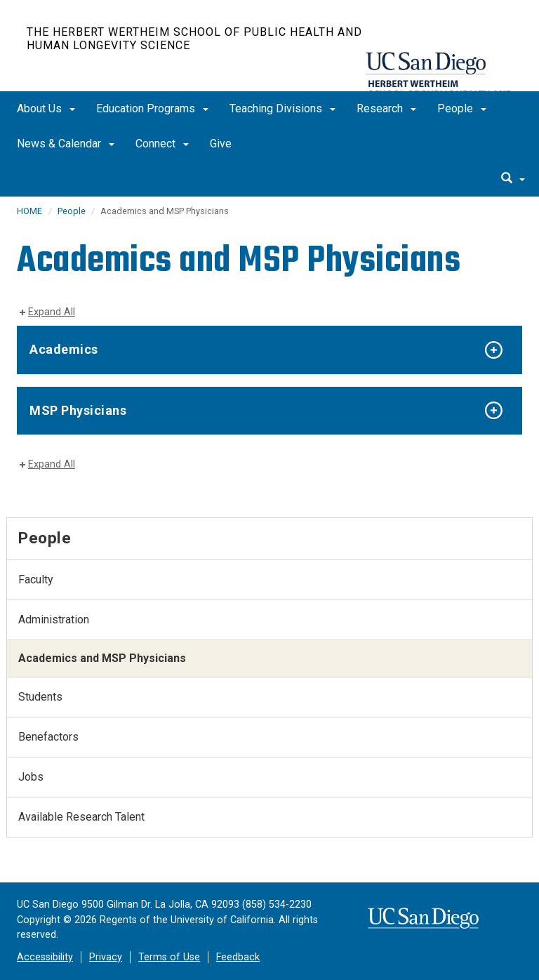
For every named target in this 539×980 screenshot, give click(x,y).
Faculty (36, 580)
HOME (29, 211)
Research (386, 108)
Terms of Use (169, 957)
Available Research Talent (81, 817)
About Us (46, 108)
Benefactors (48, 737)
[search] (513, 179)
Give (221, 144)
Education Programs (152, 108)
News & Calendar (66, 144)
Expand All (52, 312)
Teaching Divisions (282, 108)
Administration (54, 620)
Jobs (31, 777)
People (462, 108)
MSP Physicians (78, 410)
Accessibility (45, 957)
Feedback (238, 957)
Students (40, 697)
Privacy (106, 957)
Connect (162, 144)
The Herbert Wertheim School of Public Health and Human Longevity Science (194, 39)
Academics (64, 349)
